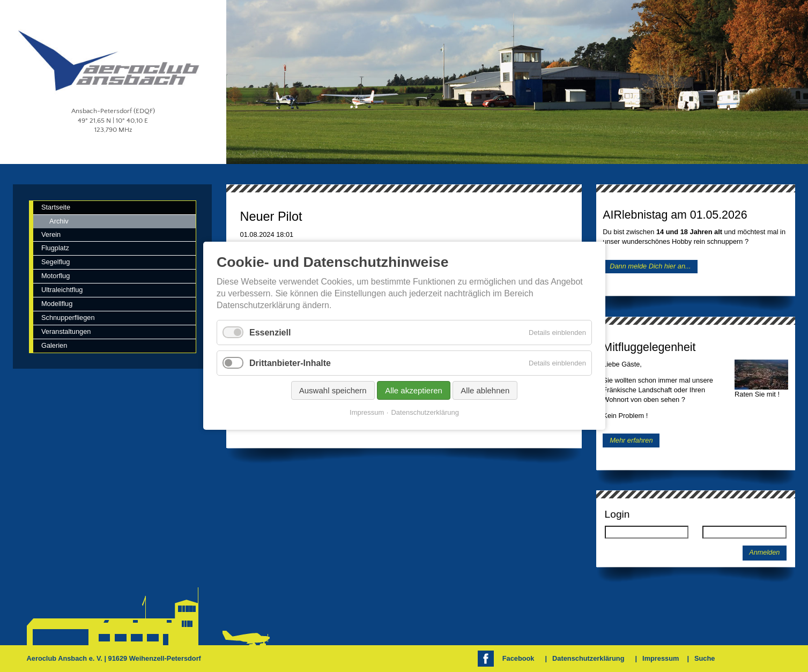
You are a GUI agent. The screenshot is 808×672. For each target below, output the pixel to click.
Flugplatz (55, 248)
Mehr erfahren (631, 440)
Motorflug (55, 276)
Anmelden (764, 552)
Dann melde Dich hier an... (650, 267)
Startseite (56, 207)
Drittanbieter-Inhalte (290, 363)
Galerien (54, 345)
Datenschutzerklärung (588, 658)
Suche (705, 658)
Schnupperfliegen (68, 318)
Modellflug (57, 304)
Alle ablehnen (485, 391)
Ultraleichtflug (62, 290)
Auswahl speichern (332, 391)
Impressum (661, 658)
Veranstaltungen (66, 331)
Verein (51, 234)
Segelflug (55, 262)
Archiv (59, 221)
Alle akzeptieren (414, 391)
